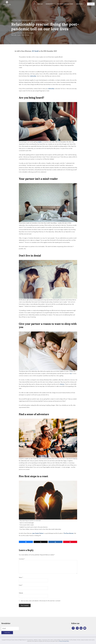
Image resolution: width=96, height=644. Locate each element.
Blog (16, 20)
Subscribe (7, 633)
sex (71, 374)
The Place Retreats (69, 533)
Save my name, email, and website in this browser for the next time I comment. (41, 601)
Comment (22, 559)
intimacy (62, 384)
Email (21, 585)
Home (12, 20)
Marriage (27, 35)
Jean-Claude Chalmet (38, 533)
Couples (19, 20)
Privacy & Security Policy (64, 641)
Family (23, 35)
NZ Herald (35, 51)
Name (21, 577)
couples (39, 142)
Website (21, 593)
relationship (33, 76)
